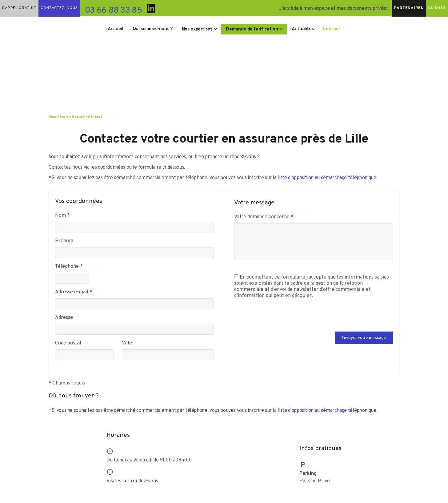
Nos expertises (197, 29)
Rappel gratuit (19, 8)
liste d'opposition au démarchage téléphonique (327, 178)
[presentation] (281, 320)
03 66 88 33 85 (114, 10)
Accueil (116, 29)
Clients (437, 8)
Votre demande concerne (264, 217)
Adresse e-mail (74, 292)
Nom (62, 215)
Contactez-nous (59, 8)
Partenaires (409, 8)
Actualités (303, 29)
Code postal (68, 343)
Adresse (64, 318)
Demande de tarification (252, 29)
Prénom (64, 241)
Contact (332, 29)
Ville (127, 343)
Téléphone (69, 267)
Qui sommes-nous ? (153, 29)
